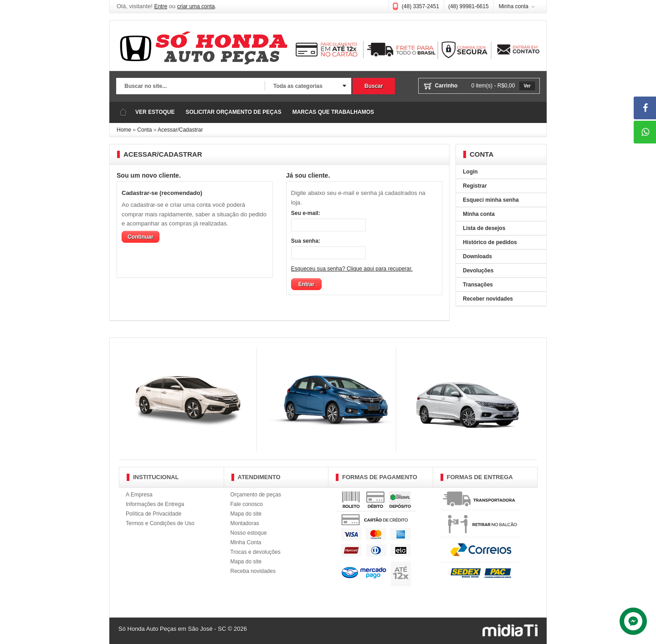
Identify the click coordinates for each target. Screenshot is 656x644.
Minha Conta (246, 542)
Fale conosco (247, 504)
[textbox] (190, 87)
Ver (527, 86)
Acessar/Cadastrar (180, 130)
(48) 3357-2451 (420, 6)
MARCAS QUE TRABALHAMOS (333, 112)
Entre (161, 6)
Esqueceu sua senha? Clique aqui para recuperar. (352, 269)
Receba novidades (253, 571)
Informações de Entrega (155, 504)
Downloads (477, 256)
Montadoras (245, 523)
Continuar (141, 237)
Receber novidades (488, 299)
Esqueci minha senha (491, 200)
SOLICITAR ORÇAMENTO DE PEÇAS (233, 112)
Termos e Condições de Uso (160, 523)
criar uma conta (196, 6)
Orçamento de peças (256, 495)
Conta (144, 130)
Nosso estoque (249, 533)
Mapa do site (246, 514)
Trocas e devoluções (256, 552)
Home (124, 130)
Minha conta (514, 6)
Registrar (475, 186)
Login (470, 172)
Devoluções (478, 271)
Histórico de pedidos (490, 242)
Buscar (374, 86)
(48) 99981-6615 (469, 6)
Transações (478, 285)
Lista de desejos (484, 228)
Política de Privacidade (154, 514)
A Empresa (139, 495)
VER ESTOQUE (155, 112)
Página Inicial (123, 112)
